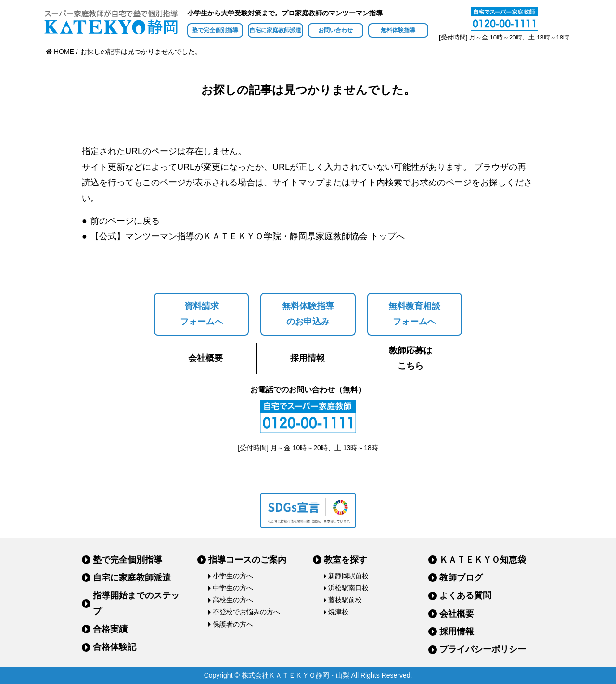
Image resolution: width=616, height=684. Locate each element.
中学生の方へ (233, 588)
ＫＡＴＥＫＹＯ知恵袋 (483, 560)
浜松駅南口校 (348, 588)
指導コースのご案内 (247, 560)
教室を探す (346, 560)
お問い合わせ (335, 30)
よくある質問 (465, 595)
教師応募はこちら (411, 358)
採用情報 (308, 358)
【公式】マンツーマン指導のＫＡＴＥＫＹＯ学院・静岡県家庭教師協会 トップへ (248, 236)
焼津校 (338, 612)
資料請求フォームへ (202, 314)
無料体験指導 (398, 30)
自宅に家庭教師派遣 (275, 30)
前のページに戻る (125, 221)
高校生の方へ (233, 600)
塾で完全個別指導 (215, 30)
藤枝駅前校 (345, 600)
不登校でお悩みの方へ (246, 612)
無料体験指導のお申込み (308, 314)
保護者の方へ (233, 624)
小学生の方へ (233, 576)
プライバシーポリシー (483, 649)
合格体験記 (115, 647)
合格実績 (110, 629)
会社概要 (205, 358)
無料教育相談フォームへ (414, 314)
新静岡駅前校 (348, 576)
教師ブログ (461, 578)
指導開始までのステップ (136, 603)
